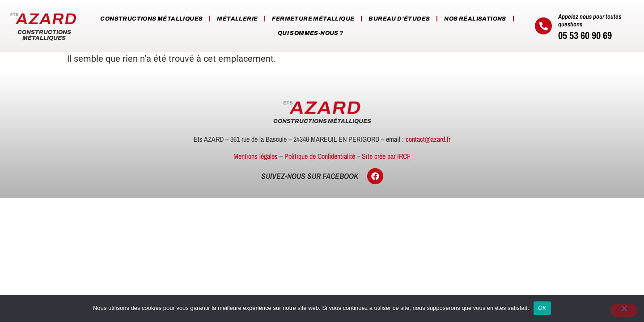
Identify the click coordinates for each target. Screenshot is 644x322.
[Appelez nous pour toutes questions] (543, 26)
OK (542, 308)
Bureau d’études (399, 19)
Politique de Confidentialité (320, 156)
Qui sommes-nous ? (311, 33)
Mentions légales (256, 156)
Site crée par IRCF (386, 156)
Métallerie (237, 19)
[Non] (624, 310)
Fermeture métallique (313, 19)
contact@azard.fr (428, 139)
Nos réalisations (475, 19)
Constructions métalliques (151, 19)
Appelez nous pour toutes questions (590, 20)
